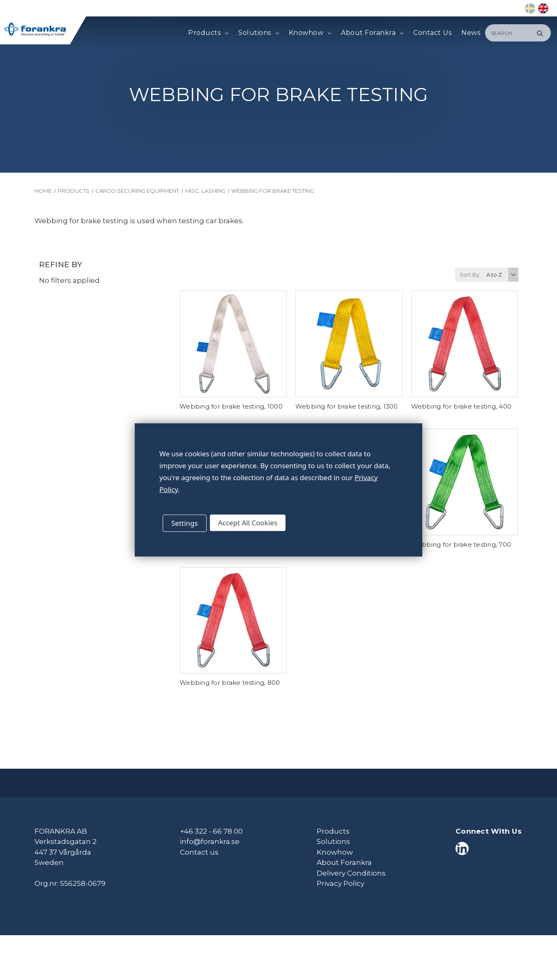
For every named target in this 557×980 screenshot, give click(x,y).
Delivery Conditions (351, 873)
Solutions (258, 33)
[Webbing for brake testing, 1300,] (349, 344)
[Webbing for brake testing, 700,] (465, 482)
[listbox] (501, 275)
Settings (185, 523)
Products (208, 33)
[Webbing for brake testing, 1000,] (233, 344)
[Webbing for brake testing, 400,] (465, 344)
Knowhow (310, 33)
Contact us (199, 852)
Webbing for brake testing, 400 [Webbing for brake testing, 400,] (461, 406)
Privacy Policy (341, 883)
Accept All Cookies (248, 523)
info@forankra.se (210, 841)
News (471, 33)
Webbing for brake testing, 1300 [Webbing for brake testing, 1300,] (347, 406)
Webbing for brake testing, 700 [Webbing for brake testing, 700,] (461, 544)
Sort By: (470, 275)
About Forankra (372, 33)
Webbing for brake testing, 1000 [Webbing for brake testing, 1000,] (231, 406)
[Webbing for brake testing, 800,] (233, 621)
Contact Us (432, 33)
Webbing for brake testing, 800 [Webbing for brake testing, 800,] (230, 683)
